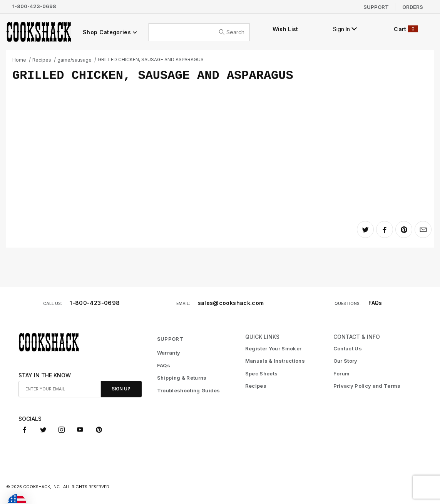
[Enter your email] (60, 389)
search (232, 32)
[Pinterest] (99, 430)
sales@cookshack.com (231, 303)
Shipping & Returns (182, 378)
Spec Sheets (262, 373)
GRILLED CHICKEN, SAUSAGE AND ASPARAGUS (151, 59)
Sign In (345, 29)
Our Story (345, 361)
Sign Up (121, 389)
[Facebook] (25, 430)
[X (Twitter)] (43, 430)
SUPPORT (170, 339)
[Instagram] (62, 430)
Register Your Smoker (274, 348)
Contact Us (348, 348)
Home (19, 60)
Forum (342, 373)
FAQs (375, 303)
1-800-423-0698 (34, 6)
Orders (413, 7)
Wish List (285, 29)
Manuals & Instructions (275, 361)
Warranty (169, 353)
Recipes (42, 60)
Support (376, 7)
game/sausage (74, 60)
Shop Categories (110, 32)
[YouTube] (80, 430)
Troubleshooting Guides (189, 390)
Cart (406, 29)
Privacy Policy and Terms (367, 386)
